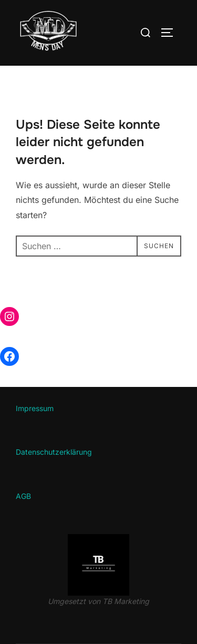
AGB (23, 496)
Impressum (35, 408)
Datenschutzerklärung (54, 452)
